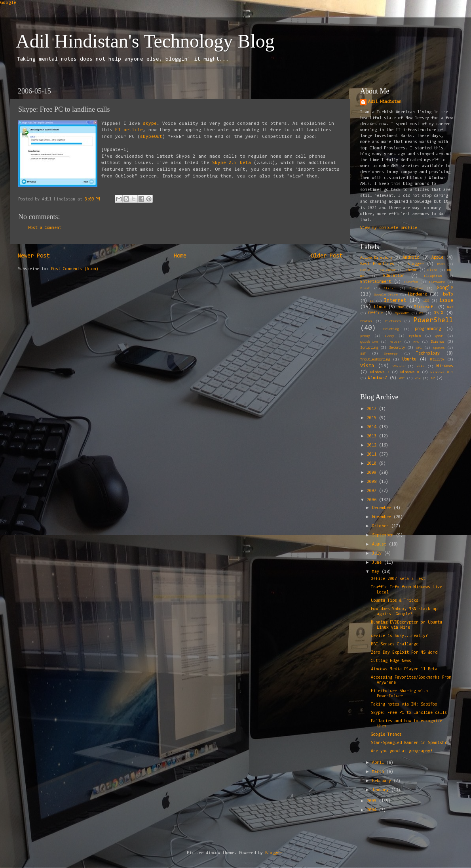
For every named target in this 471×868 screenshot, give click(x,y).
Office (376, 313)
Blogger (416, 264)
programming (428, 329)
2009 (373, 473)
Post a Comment (45, 228)
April (379, 763)
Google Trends (386, 735)
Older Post (327, 256)
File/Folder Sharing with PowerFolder (399, 694)
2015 (373, 418)
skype (150, 124)
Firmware (437, 282)
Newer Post (34, 256)
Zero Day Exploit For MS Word (404, 653)
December (383, 508)
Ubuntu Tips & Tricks (395, 601)
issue (446, 300)
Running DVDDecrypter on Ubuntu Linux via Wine (406, 625)
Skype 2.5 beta (232, 163)
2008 (373, 482)
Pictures (393, 321)
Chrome (412, 270)
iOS (426, 301)
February (383, 781)
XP (433, 378)
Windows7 (378, 378)
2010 (373, 464)
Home (180, 256)
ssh (363, 354)
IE (372, 301)
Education (394, 276)
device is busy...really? (399, 636)
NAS (450, 307)
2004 (373, 810)
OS (421, 313)
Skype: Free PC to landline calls (409, 713)
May (377, 572)
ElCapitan (433, 276)
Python (415, 336)
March (379, 772)
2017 (373, 409)
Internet (395, 300)
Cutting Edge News (391, 661)
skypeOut (151, 137)
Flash (365, 288)
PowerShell (433, 320)
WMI (402, 378)
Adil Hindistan (385, 102)
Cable (365, 270)
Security (397, 348)
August (380, 545)
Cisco (432, 270)
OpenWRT (402, 313)
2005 (373, 801)
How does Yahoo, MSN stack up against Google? (404, 612)
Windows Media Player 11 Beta (404, 669)
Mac (401, 307)
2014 (373, 427)
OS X (439, 313)
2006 (373, 500)
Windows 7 (380, 372)
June (378, 563)
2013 (373, 436)
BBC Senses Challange (395, 644)
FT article (129, 130)
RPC (416, 342)
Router (395, 342)
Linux (380, 307)
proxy (365, 336)
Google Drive (386, 295)
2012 (373, 445)
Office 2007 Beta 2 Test (398, 579)
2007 (373, 491)
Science (438, 342)
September (384, 535)
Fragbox (416, 288)
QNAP (439, 336)
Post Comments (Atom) (75, 269)
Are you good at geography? (402, 751)
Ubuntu (409, 360)
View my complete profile (389, 228)
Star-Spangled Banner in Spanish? (409, 743)
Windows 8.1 (442, 372)
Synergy (391, 354)
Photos (366, 321)
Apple (437, 258)
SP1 (419, 348)
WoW (418, 378)
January (382, 790)
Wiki (421, 366)
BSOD (441, 264)
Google (8, 3)
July (378, 554)
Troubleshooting (375, 360)
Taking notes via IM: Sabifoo (404, 705)
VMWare (399, 366)
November (383, 517)
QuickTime (369, 342)
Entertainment (376, 282)
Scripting (369, 348)
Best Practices (377, 264)
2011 (373, 455)
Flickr (389, 288)
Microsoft (425, 307)
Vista (367, 366)
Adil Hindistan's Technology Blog (145, 41)
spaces (439, 348)
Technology (428, 354)
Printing (391, 329)
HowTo (447, 295)
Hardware (418, 295)
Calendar (388, 270)
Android (411, 258)
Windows (445, 366)
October (382, 526)
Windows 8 (410, 372)
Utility (437, 360)
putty (389, 336)
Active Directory (376, 258)
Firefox (411, 282)
